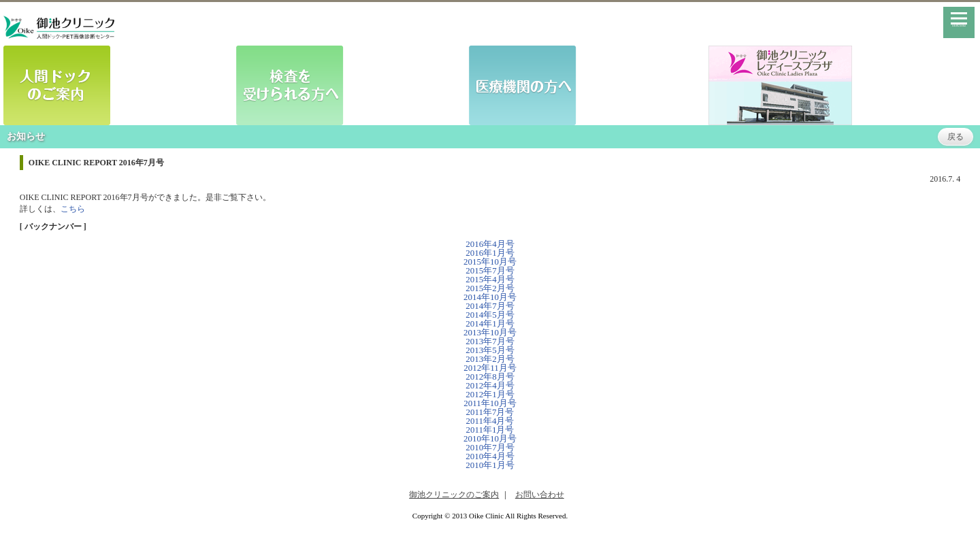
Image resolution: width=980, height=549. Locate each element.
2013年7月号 (490, 341)
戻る (955, 137)
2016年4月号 (490, 244)
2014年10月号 (490, 297)
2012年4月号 (490, 385)
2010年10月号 (490, 438)
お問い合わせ (540, 495)
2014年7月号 (490, 306)
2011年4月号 (490, 421)
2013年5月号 (490, 350)
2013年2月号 (490, 359)
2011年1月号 (490, 430)
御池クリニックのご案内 (454, 495)
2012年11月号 (490, 368)
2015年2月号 (490, 288)
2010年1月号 (490, 465)
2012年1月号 (490, 394)
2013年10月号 (490, 332)
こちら (73, 209)
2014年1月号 (490, 323)
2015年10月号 (490, 262)
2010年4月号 (490, 456)
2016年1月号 (490, 253)
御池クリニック (59, 27)
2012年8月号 (490, 377)
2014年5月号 (490, 315)
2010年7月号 (490, 447)
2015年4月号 (490, 279)
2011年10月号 (490, 403)
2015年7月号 (490, 270)
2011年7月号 (490, 412)
